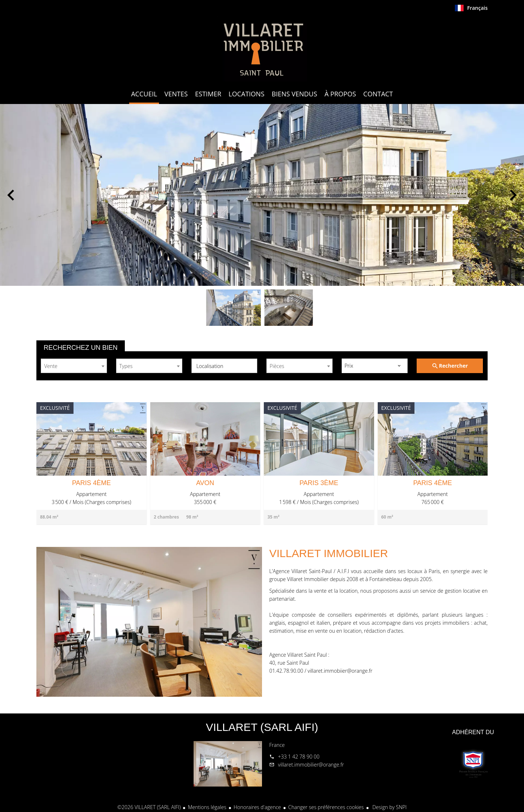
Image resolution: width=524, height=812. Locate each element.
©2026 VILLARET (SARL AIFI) (149, 807)
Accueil (262, 49)
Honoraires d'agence (257, 807)
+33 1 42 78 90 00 (299, 757)
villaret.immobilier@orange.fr (311, 765)
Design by (389, 807)
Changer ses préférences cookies (326, 807)
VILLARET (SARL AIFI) (262, 727)
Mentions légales (207, 807)
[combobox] (74, 366)
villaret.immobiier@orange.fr (340, 671)
